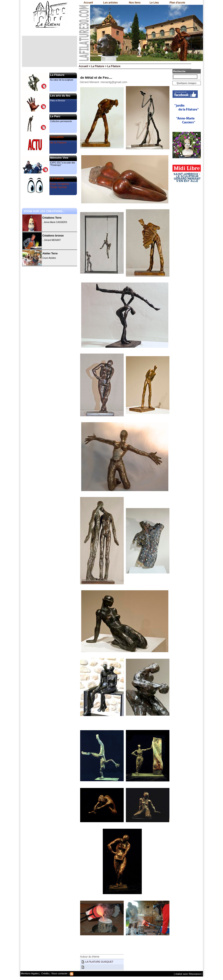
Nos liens (135, 3)
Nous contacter (59, 973)
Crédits (45, 973)
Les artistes (111, 3)
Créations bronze (53, 236)
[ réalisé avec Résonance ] (188, 974)
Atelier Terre (50, 254)
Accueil (88, 3)
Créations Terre (52, 218)
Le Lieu (154, 3)
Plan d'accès (177, 3)
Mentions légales (30, 973)
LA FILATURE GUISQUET (99, 962)
